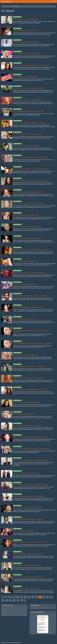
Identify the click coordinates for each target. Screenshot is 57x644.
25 (22, 600)
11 (21, 597)
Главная (4, 6)
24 (18, 600)
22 (10, 600)
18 (48, 597)
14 (33, 597)
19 (51, 597)
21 (7, 600)
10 (18, 597)
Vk (3, 609)
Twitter (4, 611)
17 (44, 597)
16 (40, 597)
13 (29, 597)
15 (36, 597)
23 (14, 600)
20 (3, 600)
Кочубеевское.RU (7, 2)
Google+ (4, 613)
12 (25, 597)
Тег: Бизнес (10, 6)
